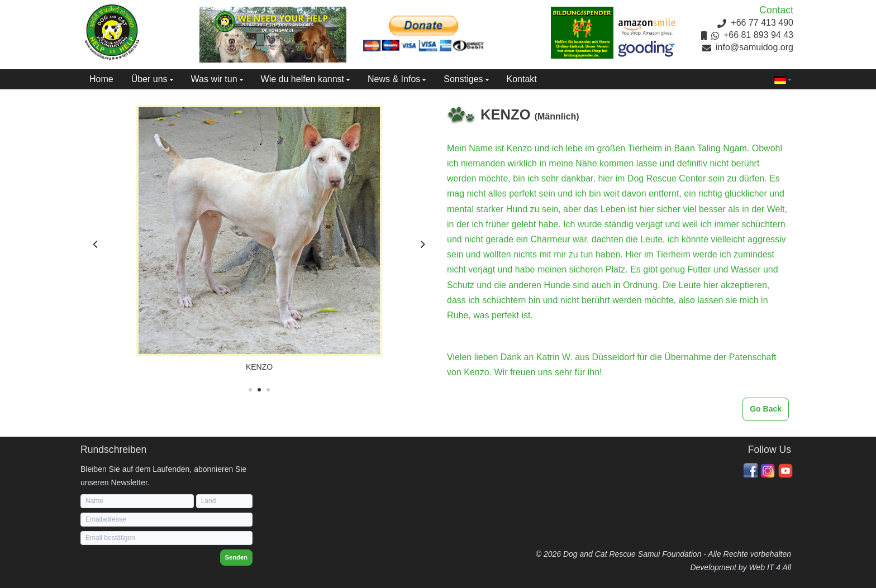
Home (101, 79)
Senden (236, 557)
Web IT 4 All (770, 567)
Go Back (766, 409)
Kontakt (522, 79)
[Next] (422, 245)
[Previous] (96, 245)
